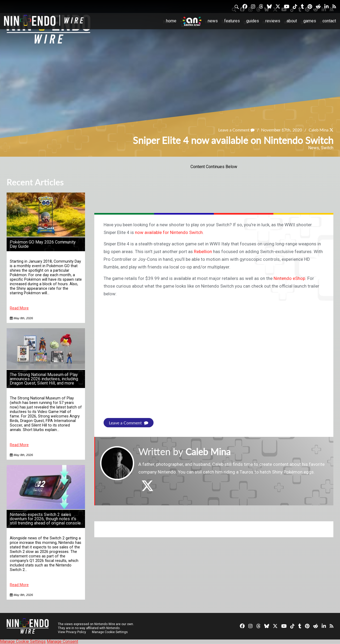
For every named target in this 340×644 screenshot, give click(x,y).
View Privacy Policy (72, 632)
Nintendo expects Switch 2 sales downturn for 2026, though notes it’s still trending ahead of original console (45, 519)
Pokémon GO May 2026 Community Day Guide (43, 244)
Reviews (273, 21)
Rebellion (203, 251)
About (292, 21)
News (213, 21)
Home (171, 21)
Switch (327, 148)
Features (232, 21)
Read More (19, 308)
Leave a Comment (233, 130)
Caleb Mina (317, 130)
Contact (329, 21)
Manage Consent (62, 641)
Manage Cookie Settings (110, 632)
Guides (253, 21)
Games (310, 21)
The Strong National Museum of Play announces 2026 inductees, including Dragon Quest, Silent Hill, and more (44, 379)
